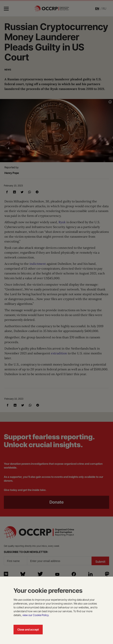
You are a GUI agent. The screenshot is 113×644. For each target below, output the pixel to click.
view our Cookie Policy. (36, 615)
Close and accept (28, 629)
